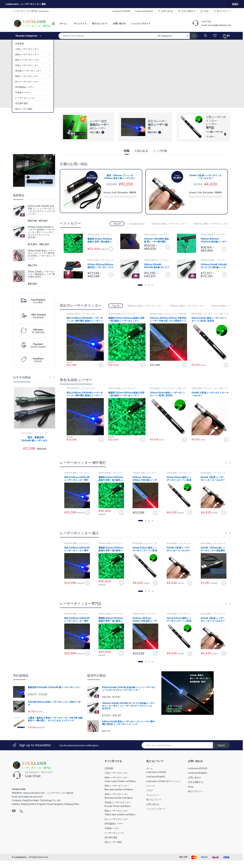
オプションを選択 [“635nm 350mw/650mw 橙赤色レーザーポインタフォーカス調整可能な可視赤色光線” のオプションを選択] (111, 275)
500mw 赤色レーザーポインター (100, 261)
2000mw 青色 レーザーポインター (81, 314)
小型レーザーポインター (27, 49)
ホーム (63, 23)
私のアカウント (222, 11)
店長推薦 (19, 43)
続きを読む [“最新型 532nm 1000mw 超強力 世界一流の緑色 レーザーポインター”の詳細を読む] (111, 249)
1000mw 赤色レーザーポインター (211, 224)
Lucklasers (20, 857)
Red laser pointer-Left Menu (119, 798)
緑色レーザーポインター (27, 54)
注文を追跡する (187, 11)
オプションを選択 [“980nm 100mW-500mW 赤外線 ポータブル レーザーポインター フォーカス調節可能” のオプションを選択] (168, 275)
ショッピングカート (141, 23)
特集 (127, 151)
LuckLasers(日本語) (121, 11)
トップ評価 (160, 151)
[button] (140, 285)
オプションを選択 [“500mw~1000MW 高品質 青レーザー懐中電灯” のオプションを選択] (168, 247)
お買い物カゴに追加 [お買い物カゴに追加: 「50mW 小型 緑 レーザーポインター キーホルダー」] (226, 440)
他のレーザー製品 (24, 109)
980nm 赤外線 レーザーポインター (214, 236)
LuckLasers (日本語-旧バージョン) (163, 781)
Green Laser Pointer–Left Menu (120, 781)
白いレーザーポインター (27, 82)
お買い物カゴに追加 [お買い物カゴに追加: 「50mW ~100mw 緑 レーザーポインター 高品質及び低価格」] (224, 583)
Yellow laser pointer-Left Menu (120, 814)
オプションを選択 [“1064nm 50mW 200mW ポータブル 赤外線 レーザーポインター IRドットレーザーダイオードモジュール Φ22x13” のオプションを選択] (224, 275)
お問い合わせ (165, 11)
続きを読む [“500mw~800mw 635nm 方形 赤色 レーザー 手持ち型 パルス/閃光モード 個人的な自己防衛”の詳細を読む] (184, 365)
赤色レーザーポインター (27, 65)
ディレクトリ (80, 23)
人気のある (141, 151)
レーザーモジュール (25, 98)
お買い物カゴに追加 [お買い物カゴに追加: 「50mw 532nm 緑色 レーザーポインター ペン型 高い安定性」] (226, 365)
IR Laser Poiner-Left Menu (118, 806)
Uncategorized (137, 224)
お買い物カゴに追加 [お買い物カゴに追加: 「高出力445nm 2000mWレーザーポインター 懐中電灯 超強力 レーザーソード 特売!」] (101, 365)
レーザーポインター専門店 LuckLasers (31, 11)
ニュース (151, 786)
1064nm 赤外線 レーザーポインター (213, 261)
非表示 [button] (235, 4)
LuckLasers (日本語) (156, 772)
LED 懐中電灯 (22, 103)
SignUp (221, 745)
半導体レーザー (23, 92)
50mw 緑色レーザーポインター (205, 314)
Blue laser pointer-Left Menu (119, 789)
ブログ (150, 790)
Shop (204, 11)
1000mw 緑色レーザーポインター (169, 224)
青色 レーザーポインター (27, 60)
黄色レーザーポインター (27, 76)
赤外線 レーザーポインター (28, 71)
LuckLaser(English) (144, 11)
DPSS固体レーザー (24, 87)
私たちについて (100, 23)
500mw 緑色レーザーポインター (35, 433)
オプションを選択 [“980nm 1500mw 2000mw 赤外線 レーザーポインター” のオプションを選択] (224, 249)
